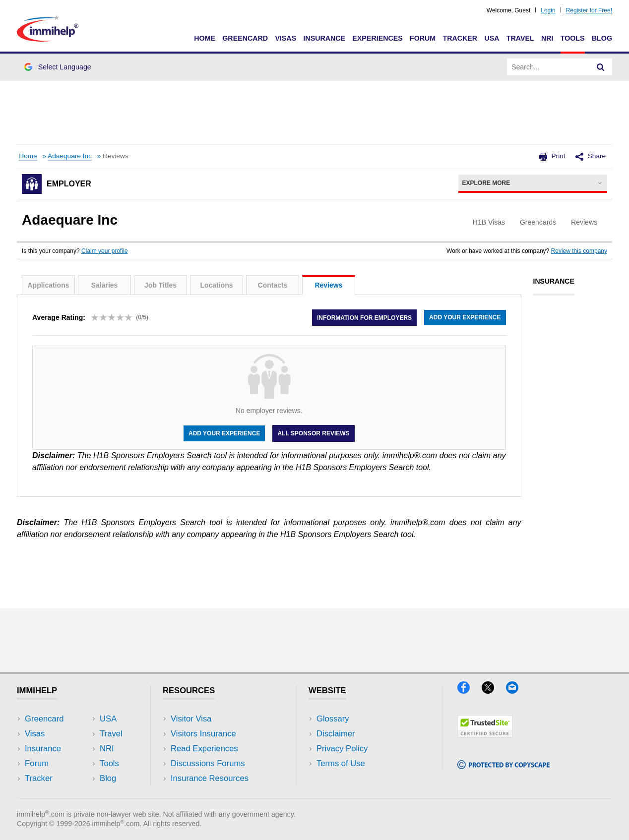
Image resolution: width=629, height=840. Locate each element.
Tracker (460, 38)
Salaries (105, 285)
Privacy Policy (342, 749)
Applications (48, 285)
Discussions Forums (208, 763)
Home (205, 38)
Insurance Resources (210, 778)
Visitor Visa (191, 719)
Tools (573, 38)
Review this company (579, 251)
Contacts (273, 285)
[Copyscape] (503, 766)
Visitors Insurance (203, 734)
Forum (423, 38)
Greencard (245, 38)
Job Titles (160, 285)
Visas (285, 38)
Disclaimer (336, 734)
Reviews (328, 285)
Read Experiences (204, 749)
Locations (216, 285)
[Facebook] (470, 690)
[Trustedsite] (485, 735)
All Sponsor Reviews (313, 433)
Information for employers (364, 317)
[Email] (517, 690)
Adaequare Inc (70, 156)
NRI (547, 38)
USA (492, 38)
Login (548, 10)
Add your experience (465, 317)
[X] (494, 690)
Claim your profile (104, 251)
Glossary (333, 719)
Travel (520, 38)
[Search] (601, 67)
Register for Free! (589, 10)
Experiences (377, 38)
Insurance (324, 38)
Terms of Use (341, 763)
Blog (602, 38)
